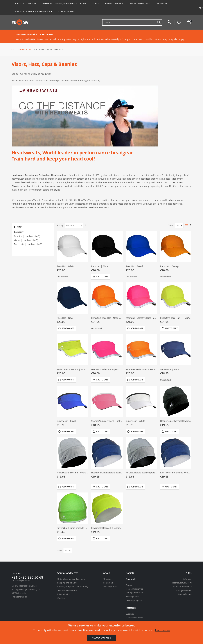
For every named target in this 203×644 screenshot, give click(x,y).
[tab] (103, 8)
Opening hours (110, 587)
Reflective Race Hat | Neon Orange (107, 318)
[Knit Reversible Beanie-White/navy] (176, 453)
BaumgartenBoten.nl (182, 587)
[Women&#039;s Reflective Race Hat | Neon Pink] (142, 298)
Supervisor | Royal (67, 421)
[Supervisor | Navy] (176, 350)
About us (107, 579)
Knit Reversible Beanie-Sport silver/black (142, 472)
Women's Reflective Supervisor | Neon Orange (142, 369)
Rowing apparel (25, 49)
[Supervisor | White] (142, 401)
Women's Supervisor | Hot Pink (107, 421)
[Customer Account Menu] (169, 22)
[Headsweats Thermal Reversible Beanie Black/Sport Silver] (73, 453)
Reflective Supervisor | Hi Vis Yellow (73, 369)
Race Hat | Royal (135, 266)
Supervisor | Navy (170, 369)
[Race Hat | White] (73, 247)
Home (13, 49)
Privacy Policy (64, 594)
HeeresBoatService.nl (182, 583)
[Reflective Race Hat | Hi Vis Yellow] (176, 298)
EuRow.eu (187, 579)
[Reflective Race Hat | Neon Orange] (107, 298)
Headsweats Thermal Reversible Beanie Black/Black (176, 421)
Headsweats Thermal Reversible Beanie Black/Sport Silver (73, 472)
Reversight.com (185, 594)
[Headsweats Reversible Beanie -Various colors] (107, 453)
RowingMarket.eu (184, 590)
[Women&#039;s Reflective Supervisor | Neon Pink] (107, 350)
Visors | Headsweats (24, 240)
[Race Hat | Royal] (142, 247)
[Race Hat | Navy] (73, 298)
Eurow (129, 585)
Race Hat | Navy (66, 318)
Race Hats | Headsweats (26, 244)
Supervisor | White (136, 421)
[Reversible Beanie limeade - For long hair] (73, 508)
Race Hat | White (66, 266)
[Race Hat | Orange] (176, 247)
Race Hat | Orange (170, 266)
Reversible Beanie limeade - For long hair (73, 528)
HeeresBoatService (135, 589)
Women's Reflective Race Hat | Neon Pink (142, 318)
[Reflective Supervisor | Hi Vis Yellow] (73, 350)
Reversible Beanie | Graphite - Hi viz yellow (107, 528)
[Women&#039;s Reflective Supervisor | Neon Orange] (142, 350)
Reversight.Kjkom (134, 600)
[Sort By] (75, 225)
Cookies (61, 598)
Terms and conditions (67, 590)
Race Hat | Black (100, 266)
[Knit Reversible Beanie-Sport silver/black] (142, 453)
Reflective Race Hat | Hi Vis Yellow (176, 318)
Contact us (108, 583)
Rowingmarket (133, 597)
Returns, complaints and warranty (73, 587)
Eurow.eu (130, 614)
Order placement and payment (71, 579)
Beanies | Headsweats (25, 236)
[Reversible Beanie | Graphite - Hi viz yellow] (107, 508)
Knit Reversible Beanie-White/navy (176, 472)
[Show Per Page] (179, 225)
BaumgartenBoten (134, 593)
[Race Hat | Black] (107, 247)
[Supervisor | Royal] (73, 401)
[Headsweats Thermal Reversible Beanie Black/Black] (176, 401)
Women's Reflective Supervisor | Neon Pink (107, 369)
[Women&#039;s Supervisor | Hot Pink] (107, 401)
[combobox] (132, 22)
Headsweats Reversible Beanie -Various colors (107, 472)
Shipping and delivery (67, 583)
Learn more (163, 630)
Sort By (61, 225)
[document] (101, 632)
